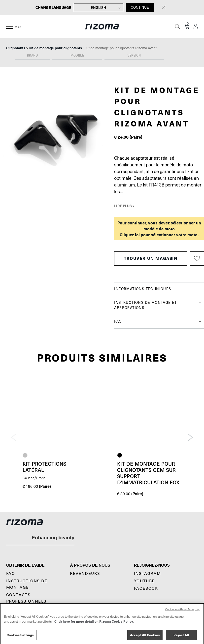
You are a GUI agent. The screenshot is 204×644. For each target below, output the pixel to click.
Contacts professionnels (26, 598)
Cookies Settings (20, 638)
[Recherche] (177, 27)
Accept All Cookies (145, 638)
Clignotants (16, 48)
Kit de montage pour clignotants (55, 48)
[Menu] (9, 27)
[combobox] (33, 57)
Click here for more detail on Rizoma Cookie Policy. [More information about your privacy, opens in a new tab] (94, 625)
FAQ (158, 322)
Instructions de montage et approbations (158, 305)
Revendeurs (85, 574)
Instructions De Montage (27, 584)
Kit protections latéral (44, 467)
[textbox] (33, 57)
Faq (11, 574)
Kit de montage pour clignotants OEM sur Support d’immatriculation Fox (148, 473)
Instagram (147, 574)
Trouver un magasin (151, 258)
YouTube (144, 581)
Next (190, 437)
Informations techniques (158, 289)
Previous (14, 437)
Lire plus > (124, 206)
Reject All (181, 638)
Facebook (146, 588)
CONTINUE (140, 7)
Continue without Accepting (183, 612)
